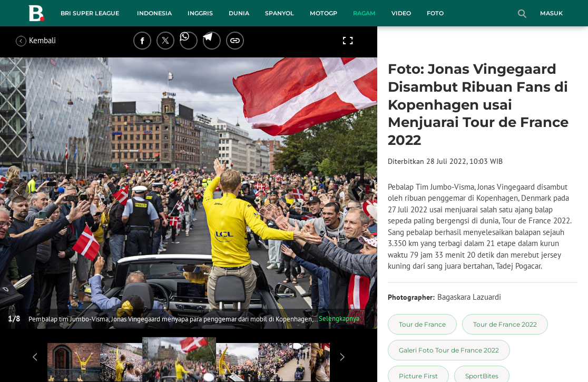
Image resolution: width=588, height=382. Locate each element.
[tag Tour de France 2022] (505, 324)
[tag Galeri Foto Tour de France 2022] (449, 350)
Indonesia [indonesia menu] (154, 13)
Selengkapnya (339, 319)
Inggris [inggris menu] (200, 13)
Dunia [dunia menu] (239, 13)
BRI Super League (90, 13)
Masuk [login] (551, 13)
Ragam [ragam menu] (364, 13)
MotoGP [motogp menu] (324, 13)
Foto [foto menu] (435, 13)
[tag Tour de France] (422, 324)
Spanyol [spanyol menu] (280, 13)
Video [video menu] (401, 13)
